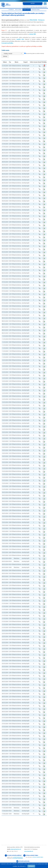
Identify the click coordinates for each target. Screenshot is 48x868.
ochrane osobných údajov (38, 857)
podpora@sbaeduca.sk (16, 849)
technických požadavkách (18, 858)
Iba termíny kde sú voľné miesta (35, 54)
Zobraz (5, 56)
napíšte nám (20, 39)
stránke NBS (32, 34)
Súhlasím (31, 866)
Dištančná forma (36, 10)
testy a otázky (18, 10)
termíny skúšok (27, 10)
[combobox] (13, 54)
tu (25, 866)
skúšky (33, 4)
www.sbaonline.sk (29, 851)
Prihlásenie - (37, 20)
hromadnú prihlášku (7, 43)
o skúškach (11, 10)
